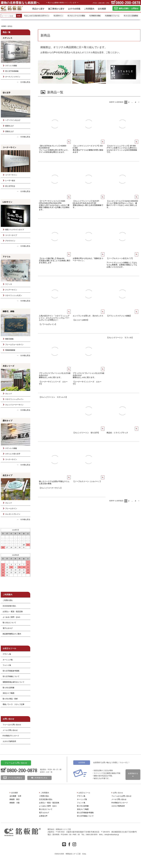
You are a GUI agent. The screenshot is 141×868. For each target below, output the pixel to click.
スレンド (7, 394)
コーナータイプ (10, 235)
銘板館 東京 (15, 799)
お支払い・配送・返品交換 (13, 612)
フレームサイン (10, 508)
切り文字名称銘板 (10, 71)
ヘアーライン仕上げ (11, 120)
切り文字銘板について (11, 676)
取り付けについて (9, 623)
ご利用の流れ (44, 796)
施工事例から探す (56, 9)
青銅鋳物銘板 (9, 350)
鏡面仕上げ (8, 126)
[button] (139, 102)
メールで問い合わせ (10, 730)
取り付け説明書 (9, 688)
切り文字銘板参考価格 (11, 671)
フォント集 (7, 665)
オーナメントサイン (11, 77)
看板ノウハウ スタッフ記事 (14, 704)
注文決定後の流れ (9, 606)
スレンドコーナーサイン (13, 405)
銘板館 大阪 (15, 803)
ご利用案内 (89, 9)
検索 (19, 16)
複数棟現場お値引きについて (14, 682)
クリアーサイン (10, 290)
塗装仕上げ (8, 131)
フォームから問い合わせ (12, 725)
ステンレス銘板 (10, 66)
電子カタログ (8, 628)
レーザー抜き (9, 180)
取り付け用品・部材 (10, 699)
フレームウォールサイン (13, 344)
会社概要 (102, 9)
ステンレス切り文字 (11, 454)
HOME (4, 26)
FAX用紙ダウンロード (11, 736)
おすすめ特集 (74, 9)
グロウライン (9, 241)
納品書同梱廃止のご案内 (12, 634)
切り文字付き (9, 186)
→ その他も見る (24, 82)
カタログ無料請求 (9, 741)
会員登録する (133, 775)
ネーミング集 (8, 660)
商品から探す (38, 9)
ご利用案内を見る (39, 778)
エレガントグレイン (11, 514)
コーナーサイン (10, 175)
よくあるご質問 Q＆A (11, 617)
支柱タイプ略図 (9, 693)
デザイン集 (7, 654)
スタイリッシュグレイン (13, 399)
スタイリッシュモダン (12, 295)
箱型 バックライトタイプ (13, 230)
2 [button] (129, 102)
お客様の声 (43, 816)
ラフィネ (7, 284)
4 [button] (135, 102)
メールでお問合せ (13, 778)
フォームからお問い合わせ (121, 796)
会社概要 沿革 (15, 796)
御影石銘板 (8, 339)
